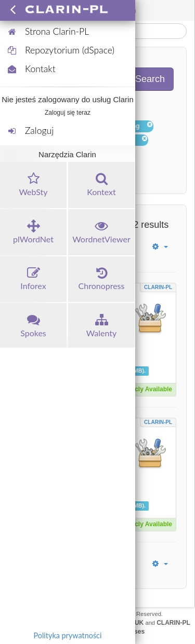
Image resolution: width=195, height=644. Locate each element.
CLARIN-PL (158, 287)
